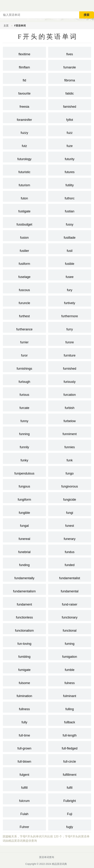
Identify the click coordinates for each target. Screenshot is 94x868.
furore (70, 340)
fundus (70, 550)
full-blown (24, 759)
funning (24, 432)
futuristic (24, 170)
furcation (70, 392)
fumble (70, 668)
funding (24, 563)
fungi (70, 510)
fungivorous (70, 484)
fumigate (24, 668)
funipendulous (24, 471)
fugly (70, 825)
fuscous (24, 288)
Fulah (24, 812)
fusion (24, 235)
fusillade (70, 235)
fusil (70, 248)
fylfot (70, 117)
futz (24, 144)
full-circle (70, 759)
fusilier (24, 248)
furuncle (24, 301)
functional (70, 628)
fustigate (24, 209)
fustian (70, 209)
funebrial (24, 550)
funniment (70, 432)
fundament (24, 602)
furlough (24, 379)
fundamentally (24, 576)
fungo (70, 471)
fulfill (24, 785)
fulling (70, 707)
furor (24, 353)
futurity (70, 157)
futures (70, 170)
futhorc (70, 196)
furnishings (24, 366)
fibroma (70, 78)
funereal (24, 537)
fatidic (70, 91)
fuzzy (24, 130)
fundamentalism (24, 589)
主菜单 (91, 5)
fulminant (70, 694)
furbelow (70, 419)
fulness (70, 681)
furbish (70, 406)
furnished (70, 366)
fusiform (24, 261)
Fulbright (70, 799)
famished (70, 104)
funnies (70, 445)
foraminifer (24, 117)
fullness (24, 707)
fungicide (70, 497)
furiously (70, 379)
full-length (70, 733)
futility (70, 183)
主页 (6, 26)
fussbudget (24, 222)
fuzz (70, 130)
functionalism (24, 628)
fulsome (24, 681)
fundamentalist (70, 576)
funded (70, 563)
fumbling (24, 654)
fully (24, 720)
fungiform (24, 497)
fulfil (70, 785)
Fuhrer (24, 825)
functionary (70, 615)
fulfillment (70, 772)
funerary (70, 537)
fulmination (24, 694)
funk (70, 458)
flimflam (24, 65)
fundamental (70, 589)
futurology (24, 157)
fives (70, 52)
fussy (70, 222)
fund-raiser (70, 602)
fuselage (24, 275)
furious (24, 392)
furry (70, 327)
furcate (24, 406)
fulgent (24, 772)
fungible (24, 510)
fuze (70, 144)
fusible (70, 261)
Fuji (70, 812)
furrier (24, 340)
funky (24, 458)
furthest (24, 314)
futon (24, 196)
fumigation (70, 654)
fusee (70, 275)
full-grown (24, 746)
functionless (24, 615)
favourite (24, 91)
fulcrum (24, 799)
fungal (24, 523)
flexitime (24, 52)
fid (24, 78)
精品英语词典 (59, 864)
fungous (24, 484)
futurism (24, 183)
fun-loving (24, 641)
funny (24, 419)
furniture (70, 353)
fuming (70, 641)
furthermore (70, 314)
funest (70, 523)
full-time (24, 733)
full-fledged (70, 746)
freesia (24, 104)
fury (70, 288)
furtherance (24, 327)
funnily (24, 445)
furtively (70, 301)
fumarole (70, 65)
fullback (70, 720)
